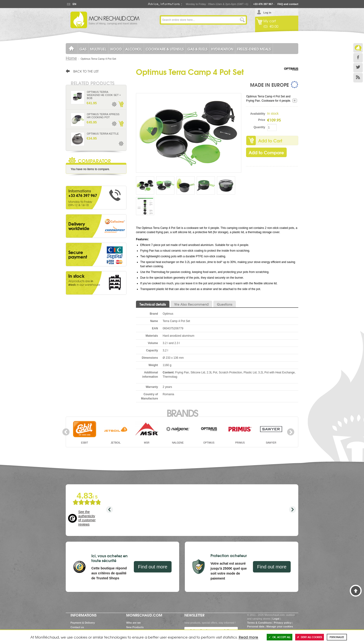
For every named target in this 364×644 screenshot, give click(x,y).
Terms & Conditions (260, 623)
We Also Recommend (191, 304)
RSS (358, 78)
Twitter (358, 68)
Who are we (133, 623)
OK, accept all (280, 637)
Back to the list (86, 71)
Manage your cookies (280, 626)
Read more (248, 637)
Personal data (256, 626)
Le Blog (358, 48)
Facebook (358, 58)
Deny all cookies (310, 637)
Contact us (77, 627)
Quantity (259, 127)
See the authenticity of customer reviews (87, 518)
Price (262, 120)
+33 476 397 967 (263, 4)
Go (242, 20)
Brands (182, 413)
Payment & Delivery (83, 623)
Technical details (153, 304)
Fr (69, 4)
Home (71, 58)
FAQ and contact (288, 4)
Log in (267, 13)
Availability (258, 114)
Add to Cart (270, 141)
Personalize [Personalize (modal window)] (337, 637)
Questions (225, 304)
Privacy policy (283, 623)
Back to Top (356, 591)
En (74, 4)
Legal (276, 619)
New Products (135, 627)
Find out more (153, 567)
